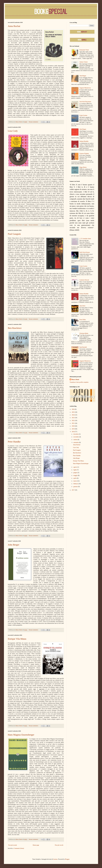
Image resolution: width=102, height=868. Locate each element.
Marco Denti (75, 380)
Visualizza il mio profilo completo (79, 382)
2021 (73, 423)
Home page (36, 845)
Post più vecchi (59, 845)
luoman (55, 859)
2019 (73, 429)
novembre (76, 437)
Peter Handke (14, 442)
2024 (73, 415)
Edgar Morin (83, 167)
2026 (73, 409)
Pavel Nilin (83, 320)
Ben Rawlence (15, 328)
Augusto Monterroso (85, 88)
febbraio (76, 484)
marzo (75, 481)
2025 (73, 412)
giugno (75, 473)
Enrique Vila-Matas (17, 639)
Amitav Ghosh (83, 62)
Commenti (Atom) (19, 848)
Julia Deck (82, 306)
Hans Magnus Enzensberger (21, 735)
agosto (75, 467)
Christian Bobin (84, 333)
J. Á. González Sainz (85, 239)
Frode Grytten (83, 115)
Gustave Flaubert (84, 154)
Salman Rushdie (84, 141)
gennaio (76, 487)
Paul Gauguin (14, 234)
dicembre (76, 434)
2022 (73, 421)
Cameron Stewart (84, 280)
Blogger (67, 859)
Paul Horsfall (83, 347)
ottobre (75, 440)
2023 (73, 418)
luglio (75, 470)
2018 (73, 432)
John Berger (14, 545)
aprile (75, 478)
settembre (76, 442)
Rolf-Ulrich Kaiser (85, 252)
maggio (76, 475)
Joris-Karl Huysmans (85, 102)
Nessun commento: (34, 122)
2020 (73, 426)
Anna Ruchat (14, 26)
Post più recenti (13, 845)
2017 (73, 490)
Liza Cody (13, 131)
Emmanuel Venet (84, 50)
